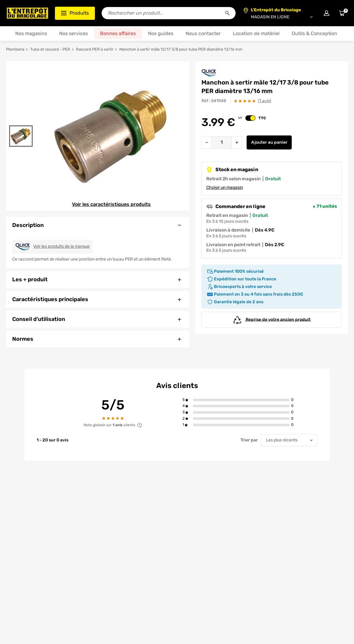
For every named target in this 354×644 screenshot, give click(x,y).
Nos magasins (31, 33)
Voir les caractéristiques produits (111, 204)
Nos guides (161, 33)
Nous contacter (203, 33)
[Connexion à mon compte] (327, 13)
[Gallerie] (111, 136)
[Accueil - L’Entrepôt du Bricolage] (27, 13)
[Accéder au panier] (342, 13)
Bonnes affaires (118, 33)
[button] (241, 400)
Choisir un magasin (225, 187)
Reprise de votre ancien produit (272, 320)
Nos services (74, 33)
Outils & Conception (314, 33)
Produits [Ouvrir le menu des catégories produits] (75, 13)
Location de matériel (256, 33)
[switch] (250, 118)
